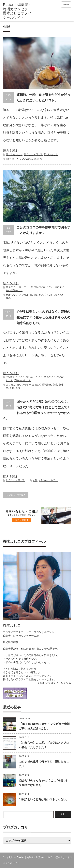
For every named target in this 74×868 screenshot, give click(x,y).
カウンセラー (24, 385)
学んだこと (12, 287)
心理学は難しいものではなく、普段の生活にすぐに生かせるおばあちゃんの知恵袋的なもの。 (43, 317)
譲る (30, 159)
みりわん (11, 385)
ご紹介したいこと (15, 377)
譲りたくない (19, 159)
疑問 (18, 388)
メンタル (24, 295)
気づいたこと (51, 154)
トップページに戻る (16, 495)
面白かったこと (23, 380)
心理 (8, 159)
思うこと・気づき (33, 154)
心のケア (38, 295)
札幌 (12, 388)
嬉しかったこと (14, 154)
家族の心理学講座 (42, 385)
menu (66, 5)
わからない (12, 295)
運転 (40, 159)
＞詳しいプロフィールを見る (54, 683)
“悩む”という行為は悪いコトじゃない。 (44, 799)
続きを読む (11, 151)
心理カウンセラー (48, 480)
